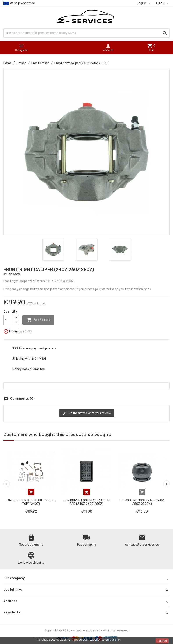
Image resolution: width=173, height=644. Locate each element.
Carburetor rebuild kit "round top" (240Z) (31, 502)
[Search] (86, 33)
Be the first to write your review (87, 413)
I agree (162, 641)
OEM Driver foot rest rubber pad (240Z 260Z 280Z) (86, 502)
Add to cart (38, 320)
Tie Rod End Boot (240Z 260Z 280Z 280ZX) (142, 502)
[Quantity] (9, 320)
